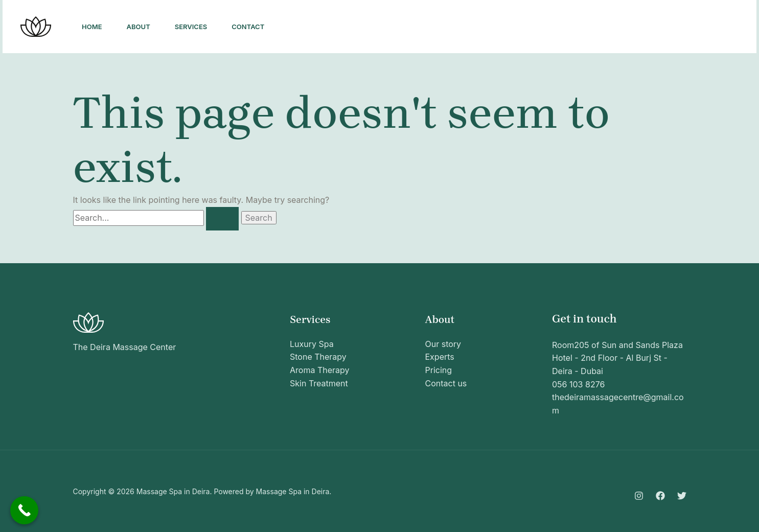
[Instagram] (594, 27)
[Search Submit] (222, 219)
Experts (440, 357)
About (139, 27)
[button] (701, 27)
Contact (248, 27)
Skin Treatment (319, 383)
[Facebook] (617, 27)
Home (92, 27)
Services (191, 27)
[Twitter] (639, 27)
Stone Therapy (318, 357)
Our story (443, 344)
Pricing (439, 370)
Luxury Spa (312, 344)
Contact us (446, 383)
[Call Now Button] (24, 510)
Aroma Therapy (320, 370)
